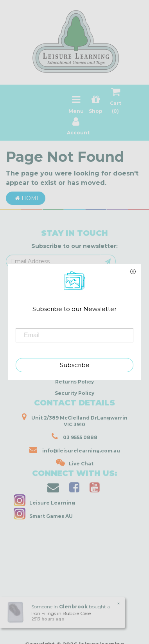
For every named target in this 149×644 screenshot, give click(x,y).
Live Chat (75, 463)
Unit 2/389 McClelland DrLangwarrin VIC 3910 (75, 420)
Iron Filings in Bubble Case (61, 613)
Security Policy (74, 393)
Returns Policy (74, 382)
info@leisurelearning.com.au (75, 450)
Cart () (116, 102)
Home (26, 198)
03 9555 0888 (74, 436)
